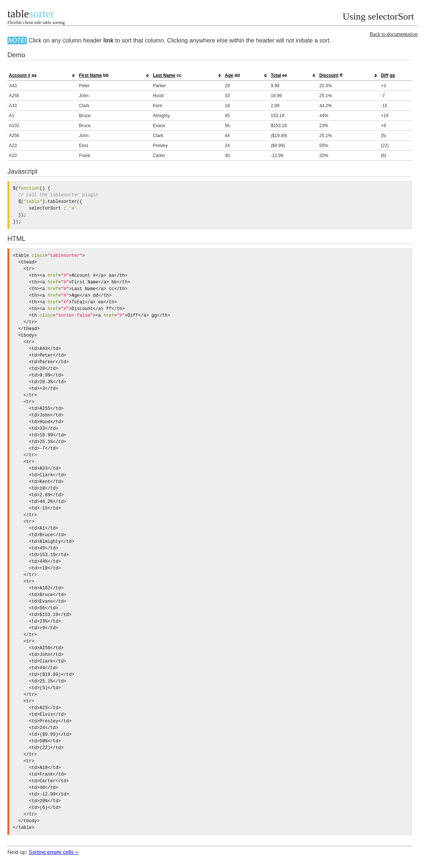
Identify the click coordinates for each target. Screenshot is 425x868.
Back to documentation (394, 34)
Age (229, 75)
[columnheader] (42, 76)
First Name (90, 75)
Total (276, 75)
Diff (385, 75)
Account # (20, 75)
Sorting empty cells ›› (54, 852)
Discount (329, 75)
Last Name (164, 75)
